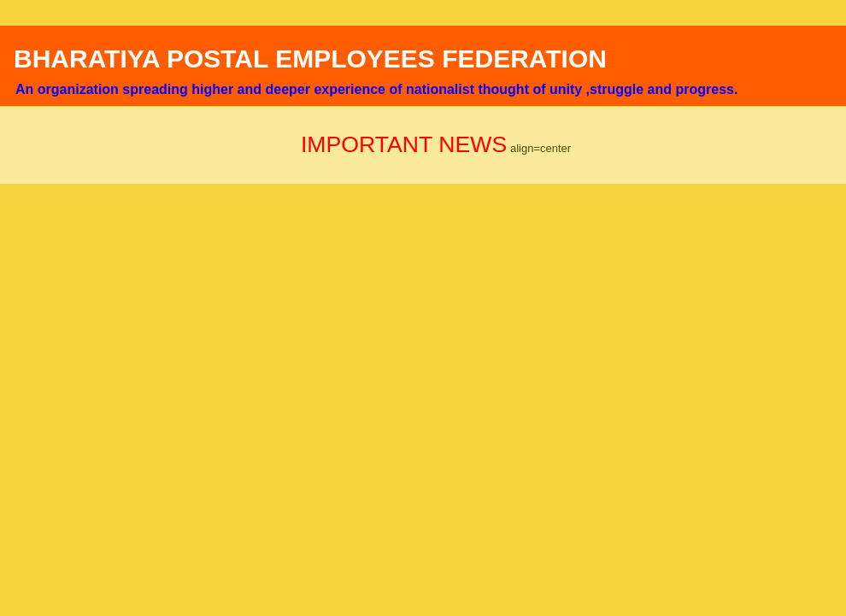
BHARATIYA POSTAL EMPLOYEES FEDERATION (310, 59)
